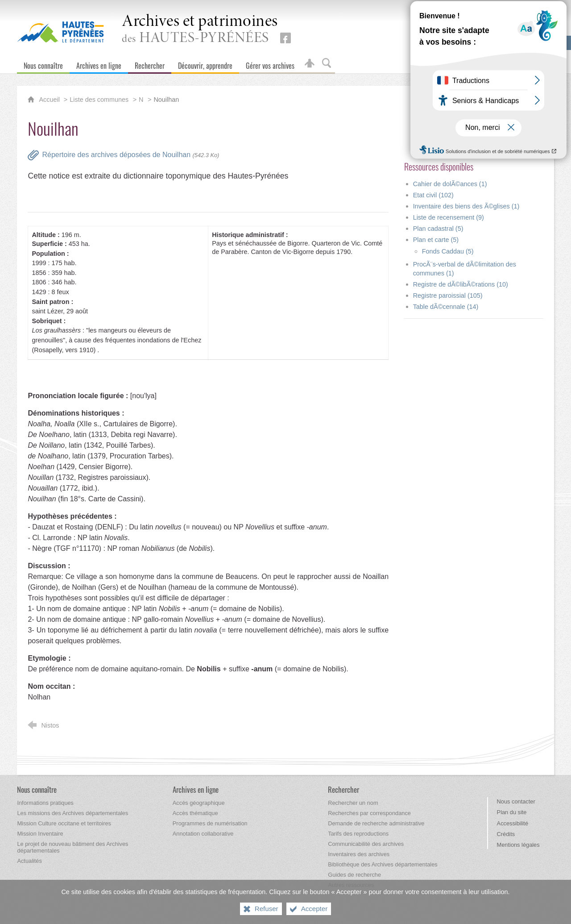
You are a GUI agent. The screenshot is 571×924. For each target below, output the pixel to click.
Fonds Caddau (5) (448, 251)
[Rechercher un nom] (353, 803)
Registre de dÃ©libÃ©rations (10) (461, 284)
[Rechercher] (150, 64)
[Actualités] (29, 861)
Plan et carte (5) (436, 240)
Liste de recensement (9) (449, 217)
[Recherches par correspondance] (369, 813)
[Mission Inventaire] (40, 834)
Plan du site (512, 812)
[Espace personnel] (310, 64)
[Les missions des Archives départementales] (72, 813)
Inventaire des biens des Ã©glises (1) (466, 206)
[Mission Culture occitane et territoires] (64, 823)
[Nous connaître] (43, 64)
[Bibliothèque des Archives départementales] (383, 864)
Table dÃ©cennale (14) (446, 307)
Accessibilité (513, 823)
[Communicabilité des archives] (366, 844)
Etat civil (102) (433, 195)
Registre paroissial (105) (448, 296)
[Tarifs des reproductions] (358, 834)
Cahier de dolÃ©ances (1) (450, 184)
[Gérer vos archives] (270, 64)
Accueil (50, 100)
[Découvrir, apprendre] (205, 64)
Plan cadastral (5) (438, 229)
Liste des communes (99, 100)
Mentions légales (518, 845)
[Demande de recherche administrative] (376, 823)
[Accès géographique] (199, 803)
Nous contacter (516, 801)
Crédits (506, 834)
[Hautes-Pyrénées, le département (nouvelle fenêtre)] (60, 32)
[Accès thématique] (195, 813)
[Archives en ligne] (99, 64)
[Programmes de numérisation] (210, 823)
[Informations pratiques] (45, 803)
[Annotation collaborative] (203, 834)
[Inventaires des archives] (359, 854)
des (200, 30)
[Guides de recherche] (354, 875)
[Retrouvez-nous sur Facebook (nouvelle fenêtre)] (285, 38)
